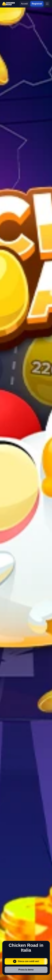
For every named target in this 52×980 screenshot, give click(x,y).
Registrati (37, 4)
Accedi (24, 4)
